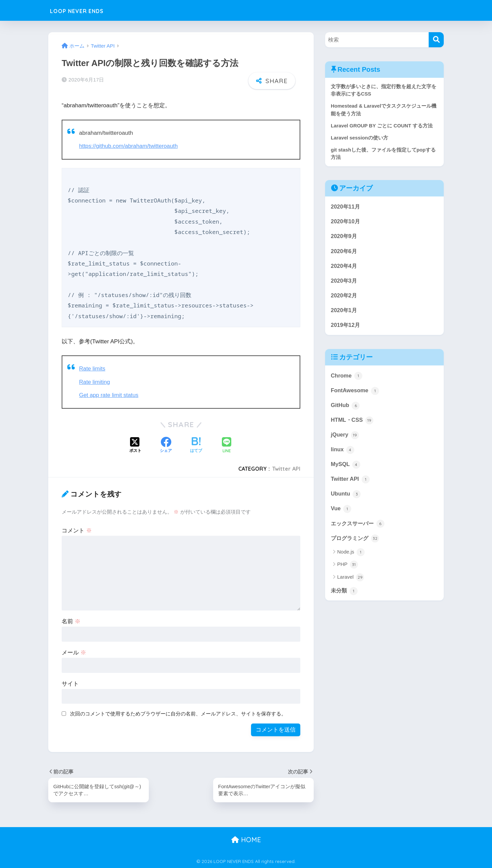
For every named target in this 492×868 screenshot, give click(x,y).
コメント (77, 530)
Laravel (351, 583)
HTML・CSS (353, 424)
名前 (71, 621)
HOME (246, 839)
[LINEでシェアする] (227, 445)
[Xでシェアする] (135, 445)
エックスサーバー (359, 529)
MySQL (346, 469)
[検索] (436, 40)
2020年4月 (344, 268)
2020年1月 (344, 313)
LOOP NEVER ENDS (88, 10)
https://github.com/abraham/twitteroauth (130, 146)
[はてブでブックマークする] (196, 445)
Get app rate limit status (109, 395)
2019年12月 (346, 328)
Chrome (347, 379)
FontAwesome (355, 394)
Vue (341, 514)
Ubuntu (346, 499)
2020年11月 (346, 208)
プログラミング (356, 543)
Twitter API (286, 468)
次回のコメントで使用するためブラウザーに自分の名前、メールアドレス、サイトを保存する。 (178, 713)
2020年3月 (344, 282)
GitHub (346, 409)
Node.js (351, 558)
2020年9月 (344, 238)
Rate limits (93, 369)
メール (74, 652)
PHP (348, 570)
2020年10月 (346, 223)
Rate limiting (95, 382)
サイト (70, 683)
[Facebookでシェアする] (166, 445)
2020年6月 (344, 253)
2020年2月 (344, 298)
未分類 (345, 596)
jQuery (345, 439)
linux (343, 454)
